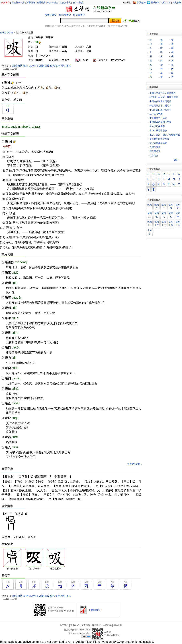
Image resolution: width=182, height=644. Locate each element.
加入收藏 (177, 3)
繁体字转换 (78, 3)
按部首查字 (65, 15)
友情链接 (107, 625)
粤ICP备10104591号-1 (79, 634)
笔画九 (171, 215)
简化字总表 (155, 151)
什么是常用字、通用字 (160, 106)
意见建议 (96, 625)
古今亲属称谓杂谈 (158, 131)
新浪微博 (141, 3)
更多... (177, 160)
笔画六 (150, 215)
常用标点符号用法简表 (160, 122)
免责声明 (86, 625)
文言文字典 (65, 3)
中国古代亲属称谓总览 (160, 101)
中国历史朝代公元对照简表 (163, 93)
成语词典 (41, 3)
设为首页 (166, 3)
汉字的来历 (155, 147)
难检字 (150, 232)
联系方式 (75, 625)
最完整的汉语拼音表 (159, 139)
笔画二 (157, 207)
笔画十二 (157, 224)
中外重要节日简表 (158, 118)
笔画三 (164, 207)
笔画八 (164, 215)
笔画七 (157, 215)
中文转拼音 (53, 3)
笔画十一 (150, 224)
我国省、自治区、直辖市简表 (164, 97)
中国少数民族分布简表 (160, 110)
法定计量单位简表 (158, 143)
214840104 (85, 630)
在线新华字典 (18, 3)
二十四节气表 (156, 114)
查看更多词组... (135, 464)
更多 (69, 66)
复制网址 (60, 66)
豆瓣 (41, 66)
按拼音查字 (51, 15)
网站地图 (118, 625)
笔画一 (150, 207)
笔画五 (178, 207)
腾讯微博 (155, 3)
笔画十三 (164, 224)
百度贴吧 (50, 66)
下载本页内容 (95, 610)
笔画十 (178, 215)
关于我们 (64, 625)
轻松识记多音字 (157, 126)
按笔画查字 (79, 15)
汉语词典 (31, 3)
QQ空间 (34, 66)
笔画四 (171, 207)
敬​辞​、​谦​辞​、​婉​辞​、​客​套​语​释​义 (165, 135)
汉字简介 (154, 156)
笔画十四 (171, 224)
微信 (26, 66)
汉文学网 (5, 3)
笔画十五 (178, 224)
